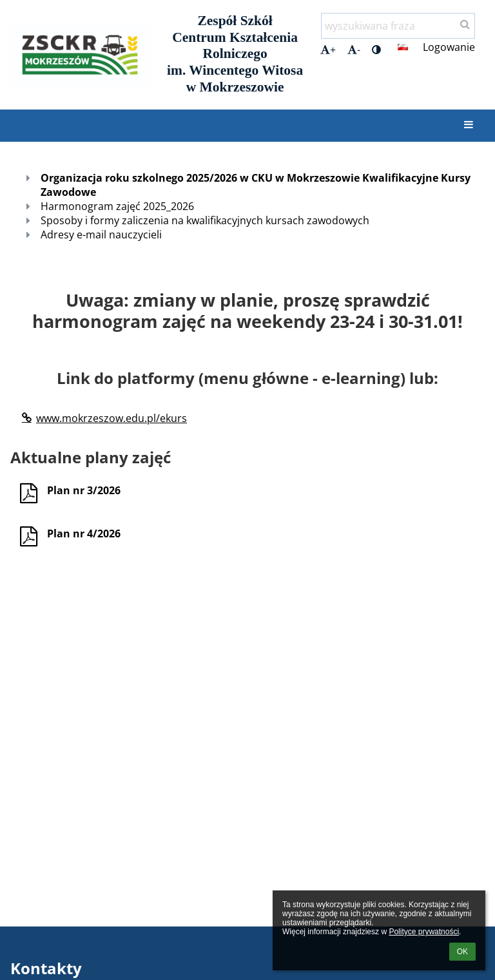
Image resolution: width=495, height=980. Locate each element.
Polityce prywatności (424, 932)
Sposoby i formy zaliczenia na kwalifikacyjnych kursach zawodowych (205, 220)
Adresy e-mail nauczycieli (101, 235)
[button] (403, 47)
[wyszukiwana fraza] (398, 26)
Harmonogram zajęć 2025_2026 (117, 206)
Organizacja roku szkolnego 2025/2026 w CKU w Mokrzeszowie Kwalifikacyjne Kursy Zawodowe (256, 185)
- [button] (354, 50)
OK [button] (462, 952)
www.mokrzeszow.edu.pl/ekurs (103, 418)
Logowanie (449, 47)
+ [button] (328, 50)
